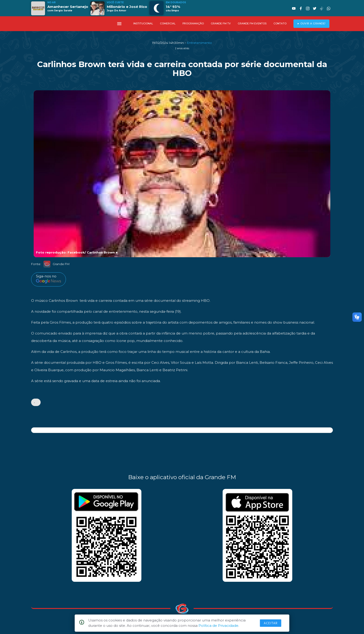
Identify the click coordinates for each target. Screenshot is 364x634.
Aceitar (271, 623)
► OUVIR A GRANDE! (311, 24)
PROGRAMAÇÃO (193, 24)
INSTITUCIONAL (143, 24)
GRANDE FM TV (221, 24)
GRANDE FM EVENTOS (252, 24)
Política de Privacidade (218, 626)
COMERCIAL (168, 24)
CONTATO (280, 24)
